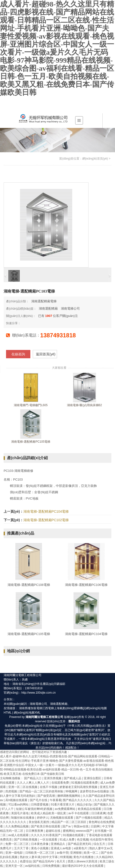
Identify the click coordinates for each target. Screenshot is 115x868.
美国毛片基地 (20, 813)
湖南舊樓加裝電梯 (31, 708)
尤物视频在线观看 (62, 818)
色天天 (61, 861)
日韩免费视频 (51, 866)
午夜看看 (56, 800)
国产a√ (67, 826)
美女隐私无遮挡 (39, 822)
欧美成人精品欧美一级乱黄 (49, 813)
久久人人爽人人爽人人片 (33, 783)
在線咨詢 (18, 354)
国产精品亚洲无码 (80, 844)
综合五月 (100, 844)
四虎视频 (12, 791)
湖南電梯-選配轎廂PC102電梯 (46, 520)
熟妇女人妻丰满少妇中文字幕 (39, 857)
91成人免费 (67, 840)
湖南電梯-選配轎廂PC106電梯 (86, 585)
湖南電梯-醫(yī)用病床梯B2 (84, 405)
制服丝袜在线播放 (23, 818)
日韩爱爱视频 (40, 805)
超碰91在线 (53, 831)
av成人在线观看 (19, 835)
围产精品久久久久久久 (78, 800)
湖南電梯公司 (70, 309)
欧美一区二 (92, 853)
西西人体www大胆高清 (83, 861)
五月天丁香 (22, 848)
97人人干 (8, 809)
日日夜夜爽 (99, 813)
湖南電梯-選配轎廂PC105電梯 (31, 442)
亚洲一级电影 (14, 853)
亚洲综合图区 (93, 778)
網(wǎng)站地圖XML (27, 713)
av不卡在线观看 (79, 813)
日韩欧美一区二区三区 (40, 853)
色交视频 (83, 840)
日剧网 (96, 826)
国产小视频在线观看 (89, 818)
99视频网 (72, 791)
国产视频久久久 (104, 805)
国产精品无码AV (44, 861)
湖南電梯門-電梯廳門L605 (31, 405)
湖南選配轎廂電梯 (44, 301)
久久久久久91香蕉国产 (46, 835)
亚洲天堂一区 (14, 866)
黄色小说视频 (40, 848)
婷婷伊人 (43, 818)
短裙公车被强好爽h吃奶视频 (35, 809)
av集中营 (62, 853)
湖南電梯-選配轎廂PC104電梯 (46, 511)
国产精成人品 (73, 778)
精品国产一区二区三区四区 (69, 822)
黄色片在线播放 (84, 857)
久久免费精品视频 (17, 826)
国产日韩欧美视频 (26, 840)
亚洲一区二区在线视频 (23, 787)
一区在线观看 (49, 840)
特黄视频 (66, 857)
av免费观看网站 (66, 809)
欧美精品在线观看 (90, 809)
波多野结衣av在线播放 (95, 791)
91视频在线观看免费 (85, 783)
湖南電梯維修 (24, 471)
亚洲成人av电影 (61, 848)
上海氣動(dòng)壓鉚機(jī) (70, 708)
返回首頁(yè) (46, 354)
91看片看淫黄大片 (63, 805)
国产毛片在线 (39, 800)
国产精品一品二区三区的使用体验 (42, 791)
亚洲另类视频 (53, 778)
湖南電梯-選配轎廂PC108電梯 (29, 585)
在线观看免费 (61, 783)
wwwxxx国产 (85, 831)
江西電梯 (48, 708)
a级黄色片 (81, 848)
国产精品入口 (33, 778)
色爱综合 (26, 861)
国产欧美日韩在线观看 (46, 826)
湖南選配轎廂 (48, 309)
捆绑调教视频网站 (69, 796)
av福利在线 (33, 866)
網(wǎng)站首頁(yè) (95, 159)
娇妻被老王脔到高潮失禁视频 (79, 787)
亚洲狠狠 (76, 853)
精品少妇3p (85, 805)
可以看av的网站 (19, 805)
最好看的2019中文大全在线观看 (83, 866)
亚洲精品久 (58, 844)
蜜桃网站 (69, 831)
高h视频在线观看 (17, 800)
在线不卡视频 (49, 787)
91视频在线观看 (74, 835)
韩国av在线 (82, 826)
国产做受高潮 (46, 796)
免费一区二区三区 (17, 844)
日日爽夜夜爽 (35, 831)
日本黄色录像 (40, 844)
